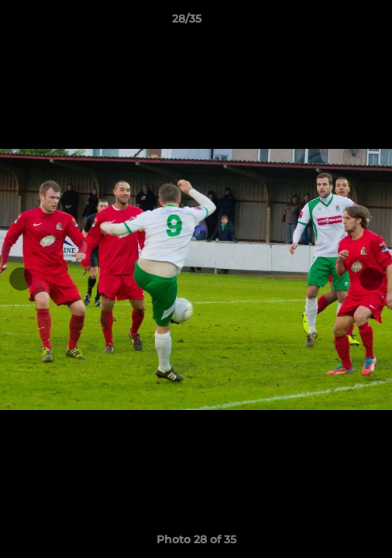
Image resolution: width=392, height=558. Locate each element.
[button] (336, 22)
